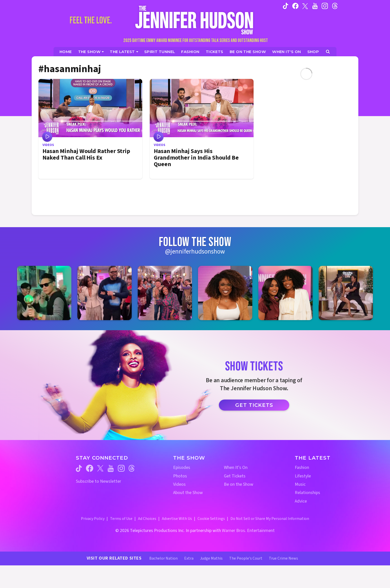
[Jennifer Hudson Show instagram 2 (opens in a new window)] (105, 293)
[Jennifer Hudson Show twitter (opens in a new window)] (305, 6)
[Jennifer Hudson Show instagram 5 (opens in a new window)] (285, 293)
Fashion (302, 468)
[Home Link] (195, 20)
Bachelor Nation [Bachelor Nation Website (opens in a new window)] (163, 558)
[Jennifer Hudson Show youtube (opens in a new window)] (315, 6)
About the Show (188, 493)
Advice (301, 501)
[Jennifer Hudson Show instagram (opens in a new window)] (325, 6)
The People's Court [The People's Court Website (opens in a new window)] (246, 558)
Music (300, 484)
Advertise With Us (177, 519)
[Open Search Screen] (328, 52)
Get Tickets (254, 405)
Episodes (182, 468)
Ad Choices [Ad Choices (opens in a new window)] (147, 519)
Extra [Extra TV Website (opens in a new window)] (189, 558)
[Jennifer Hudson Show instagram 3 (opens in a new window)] (165, 293)
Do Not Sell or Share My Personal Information (270, 519)
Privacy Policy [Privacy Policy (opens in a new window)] (93, 519)
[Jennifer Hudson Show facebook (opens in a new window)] (295, 6)
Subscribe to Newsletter (99, 481)
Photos (180, 476)
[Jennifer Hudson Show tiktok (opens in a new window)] (286, 6)
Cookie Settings (211, 519)
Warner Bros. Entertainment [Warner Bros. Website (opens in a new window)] (248, 531)
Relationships (307, 493)
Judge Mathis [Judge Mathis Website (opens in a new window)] (211, 558)
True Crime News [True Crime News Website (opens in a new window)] (283, 558)
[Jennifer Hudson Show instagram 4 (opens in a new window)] (225, 293)
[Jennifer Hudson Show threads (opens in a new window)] (132, 468)
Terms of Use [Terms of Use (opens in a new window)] (121, 519)
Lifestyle (303, 476)
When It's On (236, 468)
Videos (179, 484)
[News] (124, 52)
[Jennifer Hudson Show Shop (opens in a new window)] (313, 52)
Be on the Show (239, 484)
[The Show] (91, 52)
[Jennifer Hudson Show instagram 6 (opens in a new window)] (346, 293)
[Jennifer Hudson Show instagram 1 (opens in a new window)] (44, 293)
